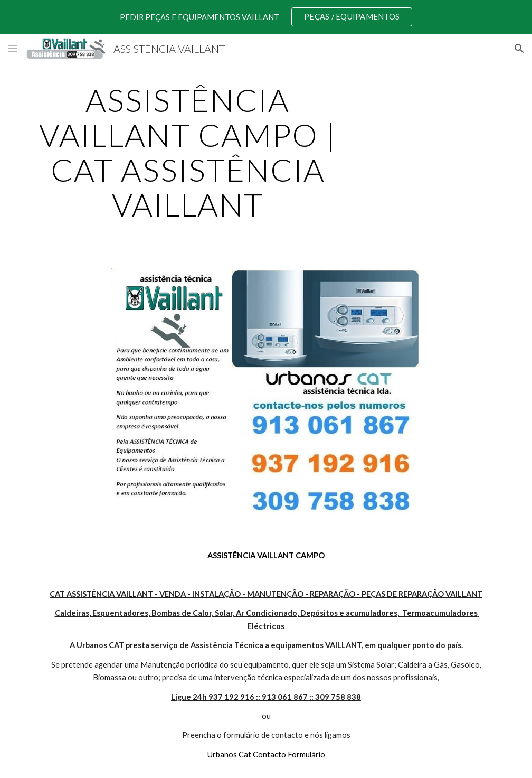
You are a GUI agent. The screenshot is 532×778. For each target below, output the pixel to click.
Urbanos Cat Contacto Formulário (266, 754)
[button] (13, 48)
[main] (188, 152)
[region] (266, 17)
